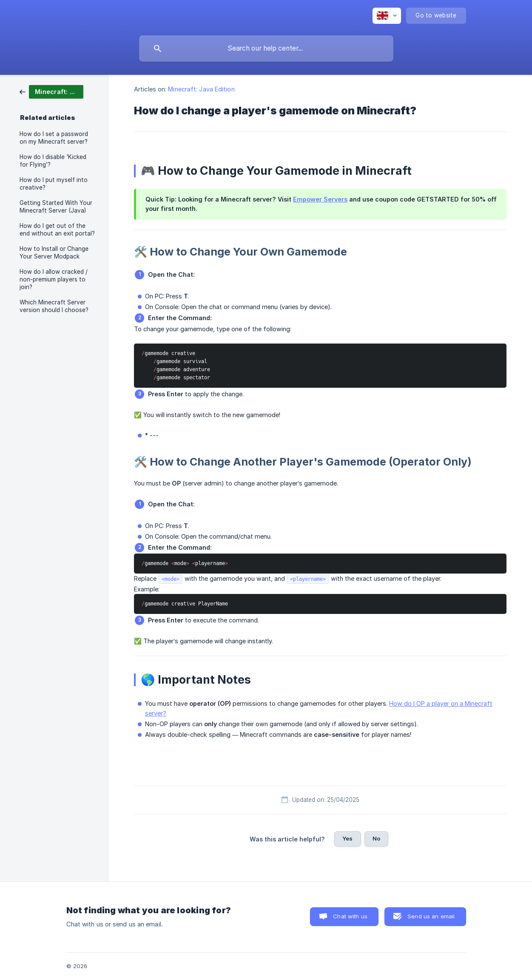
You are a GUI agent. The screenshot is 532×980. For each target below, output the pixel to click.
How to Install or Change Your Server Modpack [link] (54, 253)
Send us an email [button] (431, 916)
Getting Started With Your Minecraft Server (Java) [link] (56, 207)
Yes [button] (347, 838)
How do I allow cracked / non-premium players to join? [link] (54, 279)
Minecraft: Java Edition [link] (201, 89)
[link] (51, 91)
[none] (387, 16)
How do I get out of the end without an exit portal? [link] (57, 230)
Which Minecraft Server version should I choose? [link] (54, 306)
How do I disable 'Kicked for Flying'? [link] (53, 161)
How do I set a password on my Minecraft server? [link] (54, 138)
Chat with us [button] (350, 916)
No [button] (376, 838)
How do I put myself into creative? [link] (54, 184)
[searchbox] (266, 48)
